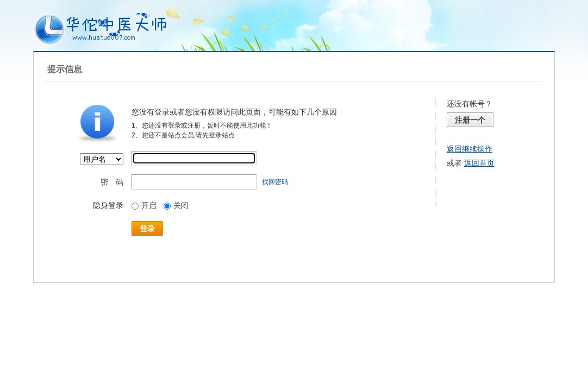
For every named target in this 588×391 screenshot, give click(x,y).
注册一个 (470, 120)
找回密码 (275, 182)
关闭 (176, 205)
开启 (144, 205)
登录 (147, 229)
